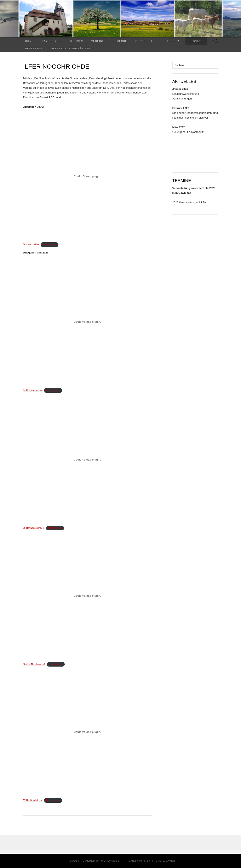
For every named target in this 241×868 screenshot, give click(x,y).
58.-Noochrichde (31, 244)
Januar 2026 (180, 89)
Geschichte (145, 41)
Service (196, 41)
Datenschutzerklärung (71, 48)
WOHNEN (77, 41)
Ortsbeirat (172, 41)
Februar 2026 (181, 108)
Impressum (34, 48)
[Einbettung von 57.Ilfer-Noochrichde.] (87, 732)
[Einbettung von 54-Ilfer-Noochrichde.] (87, 322)
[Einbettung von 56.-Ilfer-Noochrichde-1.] (87, 596)
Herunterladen (50, 244)
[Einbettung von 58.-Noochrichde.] (87, 176)
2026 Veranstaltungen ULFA (189, 202)
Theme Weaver (163, 861)
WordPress (110, 861)
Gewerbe (120, 41)
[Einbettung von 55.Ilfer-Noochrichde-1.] (87, 459)
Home (30, 41)
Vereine (98, 41)
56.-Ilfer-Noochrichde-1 (34, 664)
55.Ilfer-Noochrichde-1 (34, 528)
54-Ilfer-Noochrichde (33, 390)
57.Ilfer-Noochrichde (33, 800)
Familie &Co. (52, 41)
